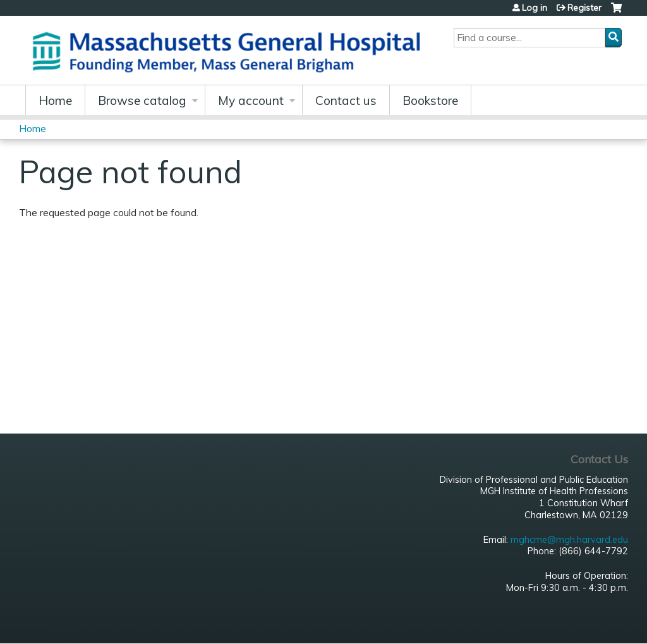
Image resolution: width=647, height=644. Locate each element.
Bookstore (430, 100)
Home (55, 100)
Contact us (346, 100)
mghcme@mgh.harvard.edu (569, 540)
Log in (535, 8)
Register (584, 8)
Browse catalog (142, 100)
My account (251, 100)
